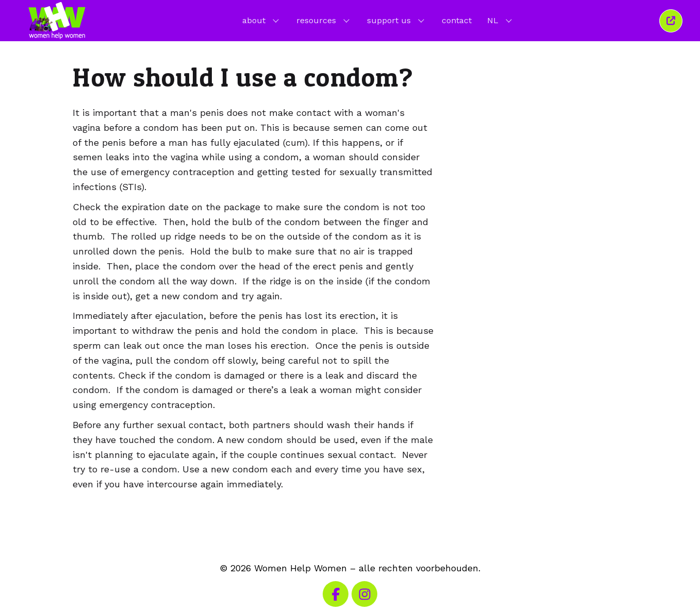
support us (397, 20)
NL (501, 20)
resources (324, 20)
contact (457, 20)
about (262, 20)
